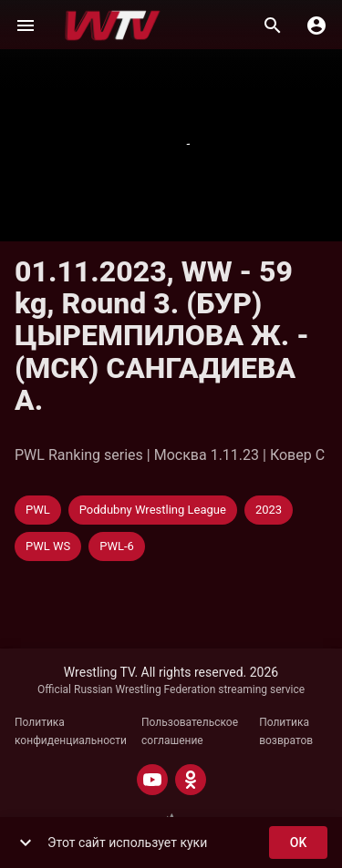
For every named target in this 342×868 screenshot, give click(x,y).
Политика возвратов (286, 731)
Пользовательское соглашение (190, 731)
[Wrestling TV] (113, 26)
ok (298, 843)
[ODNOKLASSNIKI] (191, 780)
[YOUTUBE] (152, 780)
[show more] (26, 842)
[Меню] (26, 26)
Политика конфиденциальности (71, 731)
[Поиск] (273, 26)
